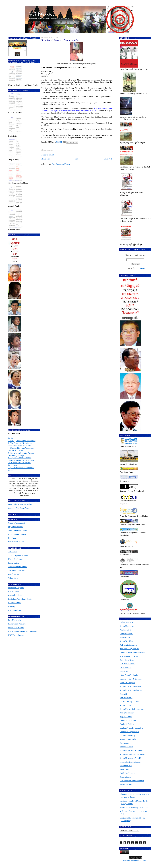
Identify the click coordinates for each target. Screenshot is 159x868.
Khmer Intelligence (16, 559)
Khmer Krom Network (17, 624)
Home (77, 159)
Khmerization (13, 563)
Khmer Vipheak (126, 705)
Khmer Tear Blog (126, 641)
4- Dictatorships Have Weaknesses (21, 448)
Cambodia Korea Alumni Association (134, 652)
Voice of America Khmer (18, 567)
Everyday (12, 607)
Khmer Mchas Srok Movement (131, 751)
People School (125, 671)
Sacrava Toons (125, 777)
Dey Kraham (13, 538)
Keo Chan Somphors (127, 683)
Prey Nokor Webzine (16, 628)
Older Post (108, 159)
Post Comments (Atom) (61, 164)
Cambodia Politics (15, 595)
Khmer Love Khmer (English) (131, 690)
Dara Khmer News (127, 660)
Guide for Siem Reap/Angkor (19, 508)
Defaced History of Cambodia (131, 702)
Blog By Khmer (126, 717)
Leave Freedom (126, 668)
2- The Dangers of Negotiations (20, 443)
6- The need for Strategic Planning (21, 453)
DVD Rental (143, 861)
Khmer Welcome (126, 698)
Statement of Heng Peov (17, 530)
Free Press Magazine (16, 588)
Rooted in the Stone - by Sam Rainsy (134, 807)
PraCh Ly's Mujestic (127, 773)
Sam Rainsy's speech (16, 542)
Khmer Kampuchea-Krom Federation (22, 631)
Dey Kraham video (15, 527)
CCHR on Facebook (127, 664)
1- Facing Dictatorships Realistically (22, 441)
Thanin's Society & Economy (131, 679)
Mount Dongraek (126, 634)
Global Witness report (17, 523)
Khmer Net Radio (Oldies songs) (132, 754)
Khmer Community (127, 713)
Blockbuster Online (130, 861)
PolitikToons (124, 769)
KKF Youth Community (17, 635)
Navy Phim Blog (126, 766)
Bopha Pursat (125, 637)
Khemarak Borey (126, 747)
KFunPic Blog (125, 630)
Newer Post (46, 159)
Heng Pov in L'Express (17, 534)
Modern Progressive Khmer (130, 762)
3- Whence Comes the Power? (20, 445)
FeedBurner (140, 268)
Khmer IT (123, 694)
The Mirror (12, 552)
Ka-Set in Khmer (15, 603)
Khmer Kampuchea (127, 626)
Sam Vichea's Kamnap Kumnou (132, 781)
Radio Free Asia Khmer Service (20, 599)
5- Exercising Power (16, 450)
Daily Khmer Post (126, 622)
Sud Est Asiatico (126, 784)
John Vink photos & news (18, 555)
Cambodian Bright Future (129, 732)
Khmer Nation (14, 591)
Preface (11, 438)
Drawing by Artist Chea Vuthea (20, 504)
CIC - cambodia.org (127, 735)
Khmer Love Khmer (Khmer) (131, 686)
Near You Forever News (129, 656)
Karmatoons (124, 743)
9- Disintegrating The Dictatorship (21, 460)
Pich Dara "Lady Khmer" (129, 649)
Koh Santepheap (14, 610)
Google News (13, 574)
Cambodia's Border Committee (131, 728)
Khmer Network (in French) (130, 758)
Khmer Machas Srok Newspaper (132, 709)
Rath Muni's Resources (128, 645)
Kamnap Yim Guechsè (128, 739)
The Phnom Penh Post (17, 570)
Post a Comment (48, 155)
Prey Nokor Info (14, 620)
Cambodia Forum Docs (128, 720)
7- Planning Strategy (16, 455)
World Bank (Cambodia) (129, 675)
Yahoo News (13, 578)
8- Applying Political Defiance (20, 458)
